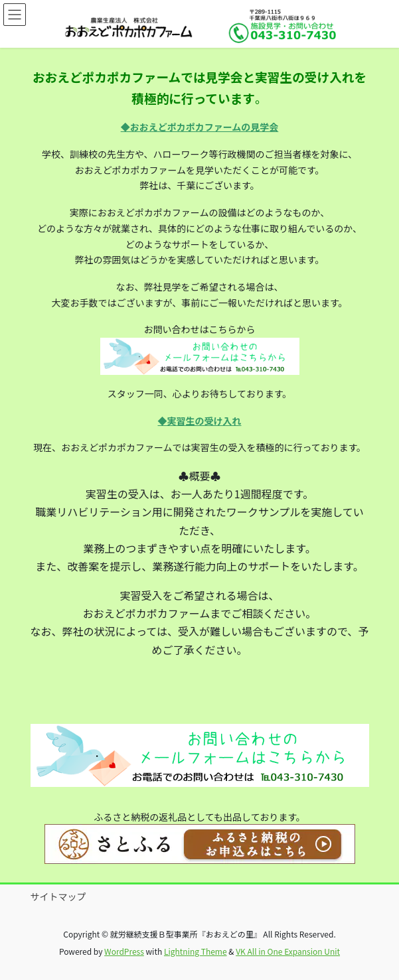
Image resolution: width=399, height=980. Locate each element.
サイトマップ (58, 896)
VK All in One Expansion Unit (288, 951)
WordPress (124, 951)
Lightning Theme (196, 951)
